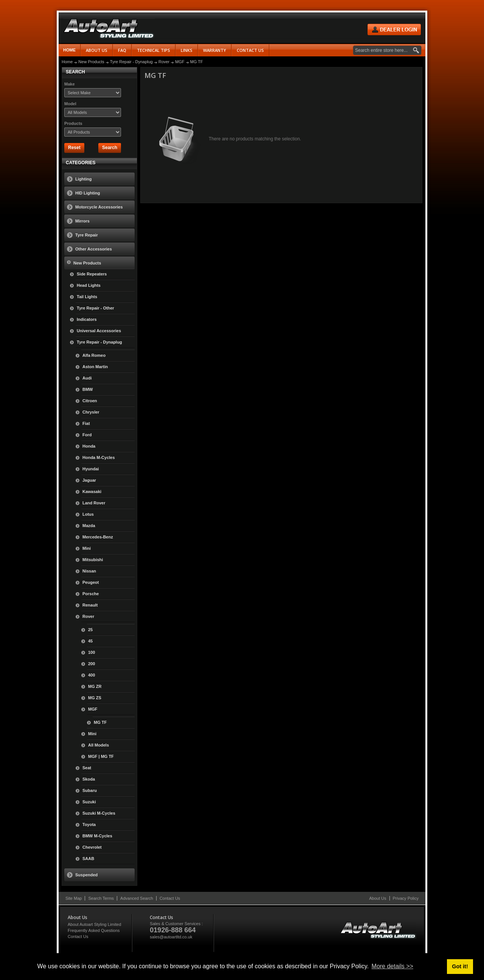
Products (73, 123)
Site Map (74, 898)
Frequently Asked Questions (94, 930)
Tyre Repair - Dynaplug (131, 62)
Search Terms (101, 898)
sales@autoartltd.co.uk (171, 937)
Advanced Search (137, 898)
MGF (180, 62)
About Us (378, 898)
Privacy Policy (406, 898)
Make (70, 84)
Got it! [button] (460, 966)
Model (70, 104)
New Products (91, 62)
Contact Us (170, 898)
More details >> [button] (392, 966)
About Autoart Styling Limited (94, 924)
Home (69, 50)
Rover (164, 62)
